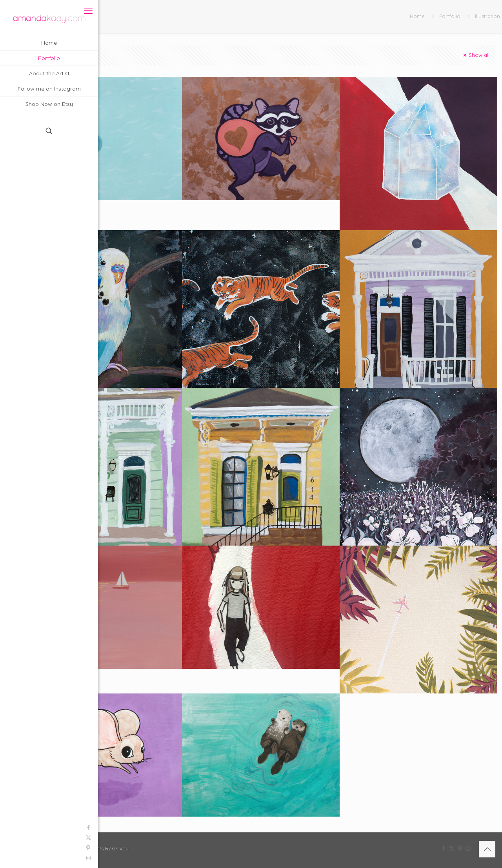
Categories (77, 55)
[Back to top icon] (487, 849)
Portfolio (450, 16)
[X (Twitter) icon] (10, 837)
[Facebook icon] (10, 827)
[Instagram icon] (10, 858)
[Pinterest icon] (10, 848)
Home (417, 16)
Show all (476, 55)
